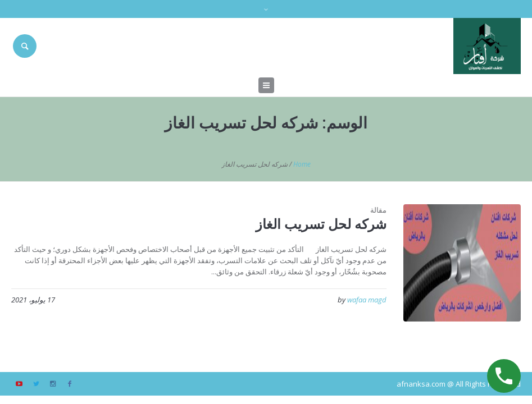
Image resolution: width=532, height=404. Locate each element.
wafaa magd (367, 300)
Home (302, 164)
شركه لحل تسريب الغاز (321, 224)
